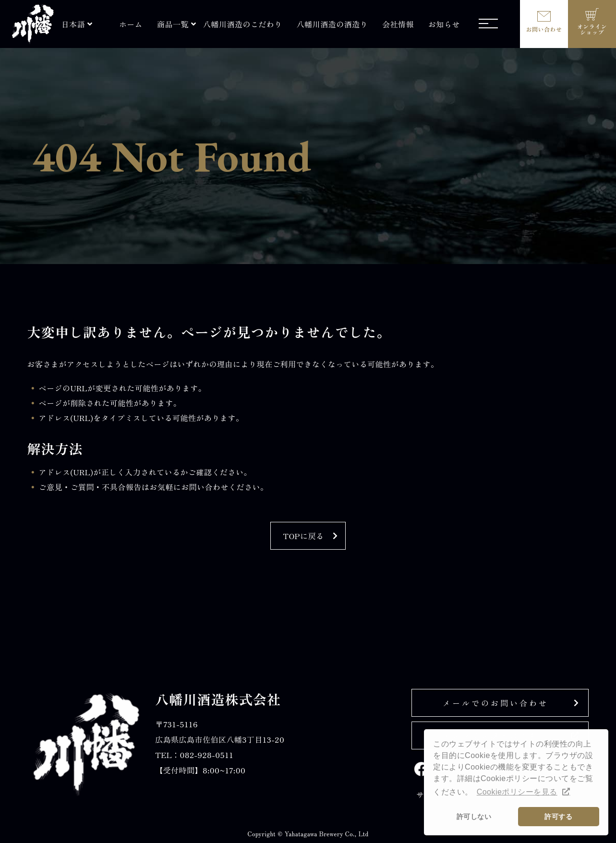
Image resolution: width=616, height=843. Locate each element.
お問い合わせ (544, 29)
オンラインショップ (592, 29)
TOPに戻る (304, 536)
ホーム (131, 24)
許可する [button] (558, 817)
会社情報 (398, 24)
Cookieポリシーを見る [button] (517, 792)
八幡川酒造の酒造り (332, 24)
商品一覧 (173, 24)
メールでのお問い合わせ (495, 703)
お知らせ (444, 24)
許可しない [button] (474, 817)
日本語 (73, 24)
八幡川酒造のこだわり (243, 24)
